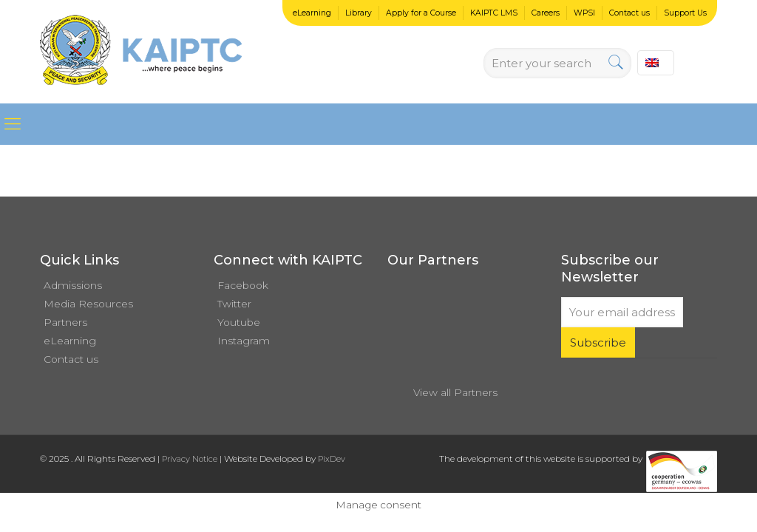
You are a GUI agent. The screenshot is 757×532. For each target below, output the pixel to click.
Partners (65, 322)
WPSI (584, 13)
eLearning (312, 13)
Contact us (629, 13)
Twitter (234, 304)
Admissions (73, 285)
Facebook (243, 285)
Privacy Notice (190, 459)
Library (359, 13)
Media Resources (88, 304)
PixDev (332, 459)
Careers (546, 13)
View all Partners (455, 392)
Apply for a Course (421, 13)
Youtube (239, 322)
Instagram (244, 341)
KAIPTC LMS (494, 13)
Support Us (685, 13)
